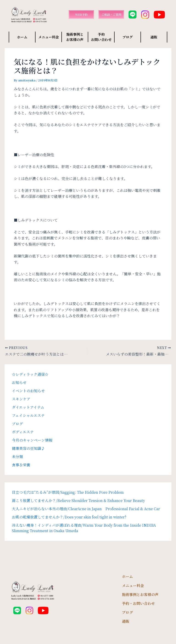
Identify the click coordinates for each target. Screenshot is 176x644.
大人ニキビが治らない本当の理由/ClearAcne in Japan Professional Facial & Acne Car (86, 509)
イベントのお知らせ (28, 391)
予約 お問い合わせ (101, 37)
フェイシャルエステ (28, 415)
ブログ (128, 37)
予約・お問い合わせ (138, 603)
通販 (154, 37)
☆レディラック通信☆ (30, 374)
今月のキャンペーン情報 (32, 440)
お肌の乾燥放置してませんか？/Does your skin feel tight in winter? (69, 517)
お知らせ (19, 382)
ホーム (22, 37)
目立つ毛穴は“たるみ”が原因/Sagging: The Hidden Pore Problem (68, 492)
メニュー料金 (49, 37)
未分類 (17, 457)
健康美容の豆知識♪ (28, 448)
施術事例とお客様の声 (140, 594)
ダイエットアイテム (28, 407)
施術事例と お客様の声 (75, 37)
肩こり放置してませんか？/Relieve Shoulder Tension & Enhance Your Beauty (78, 500)
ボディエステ (23, 432)
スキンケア (21, 399)
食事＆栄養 (21, 465)
